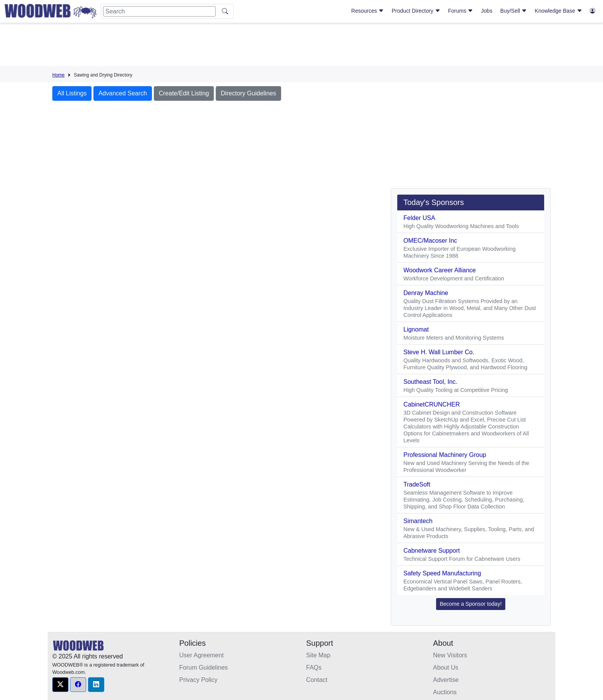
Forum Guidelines (203, 667)
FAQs (314, 667)
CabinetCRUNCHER (432, 404)
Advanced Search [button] (123, 93)
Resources (367, 11)
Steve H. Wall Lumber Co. (439, 352)
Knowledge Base (559, 11)
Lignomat (416, 329)
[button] (60, 685)
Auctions (445, 692)
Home (58, 75)
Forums (461, 11)
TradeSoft (417, 484)
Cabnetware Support (432, 551)
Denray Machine (426, 293)
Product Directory (416, 11)
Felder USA (419, 218)
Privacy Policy (198, 680)
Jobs (487, 11)
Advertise (446, 680)
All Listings (72, 93)
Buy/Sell (514, 11)
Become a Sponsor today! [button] (471, 604)
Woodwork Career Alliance (440, 270)
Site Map (318, 655)
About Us (446, 667)
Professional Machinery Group (445, 455)
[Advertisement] (301, 46)
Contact (317, 680)
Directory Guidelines (248, 93)
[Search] (159, 11)
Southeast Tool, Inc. (430, 382)
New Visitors (450, 655)
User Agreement (202, 655)
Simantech (418, 521)
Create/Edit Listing (184, 93)
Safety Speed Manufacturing (442, 573)
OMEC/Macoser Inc (430, 241)
